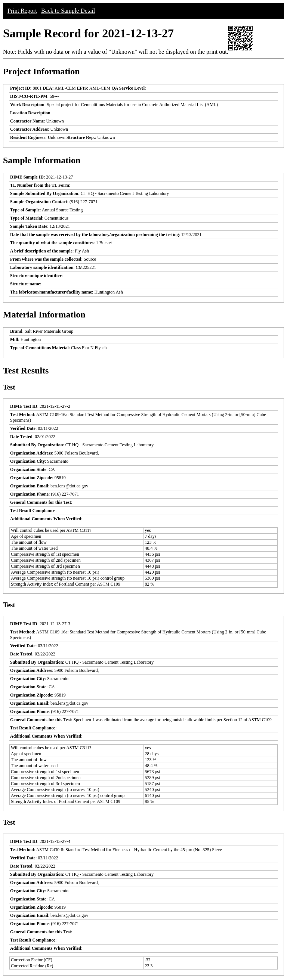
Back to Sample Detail (68, 11)
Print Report (22, 11)
